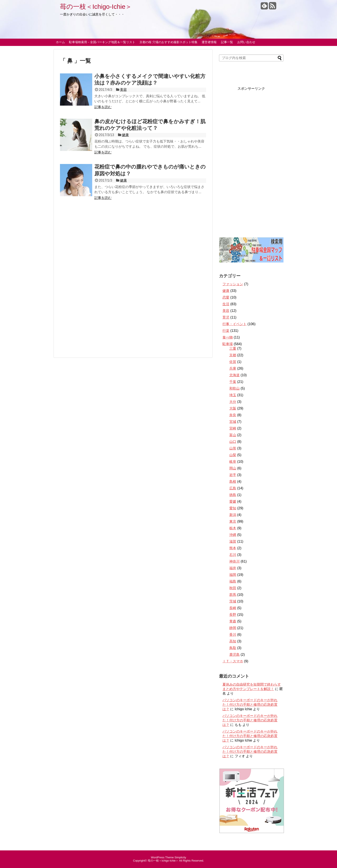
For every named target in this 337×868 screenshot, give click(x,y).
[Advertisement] (133, 227)
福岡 (233, 575)
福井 (233, 568)
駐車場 (228, 344)
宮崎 (233, 428)
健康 (125, 135)
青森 (233, 621)
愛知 (233, 508)
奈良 (233, 415)
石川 (233, 555)
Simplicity (180, 857)
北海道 (234, 375)
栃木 (233, 528)
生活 (226, 304)
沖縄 (233, 535)
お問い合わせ (246, 42)
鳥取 (233, 648)
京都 (233, 355)
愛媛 (233, 502)
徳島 (233, 495)
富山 (233, 435)
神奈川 (234, 561)
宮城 (233, 422)
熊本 (233, 548)
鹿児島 (234, 655)
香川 (233, 635)
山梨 (233, 455)
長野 (233, 615)
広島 (233, 488)
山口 (233, 442)
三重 (233, 348)
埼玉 (233, 395)
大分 (233, 402)
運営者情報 (209, 42)
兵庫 (233, 368)
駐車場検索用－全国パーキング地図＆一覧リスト (102, 42)
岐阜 (233, 462)
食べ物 (228, 337)
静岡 (233, 628)
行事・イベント (234, 324)
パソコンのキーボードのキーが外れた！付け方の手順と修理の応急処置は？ (250, 705)
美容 (123, 90)
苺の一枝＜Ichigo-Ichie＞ (96, 7)
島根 (233, 482)
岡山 (233, 468)
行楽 (226, 331)
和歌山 (234, 388)
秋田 (233, 588)
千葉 (233, 382)
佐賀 (233, 362)
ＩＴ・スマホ (233, 661)
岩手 (233, 475)
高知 (233, 641)
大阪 (233, 408)
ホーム (60, 42)
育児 (226, 317)
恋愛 (226, 297)
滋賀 (233, 541)
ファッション (233, 284)
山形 (233, 448)
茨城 (233, 601)
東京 (233, 521)
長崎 (233, 608)
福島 (233, 581)
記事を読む (103, 107)
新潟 (233, 515)
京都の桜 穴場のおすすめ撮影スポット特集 (168, 42)
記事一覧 (227, 42)
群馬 (233, 595)
